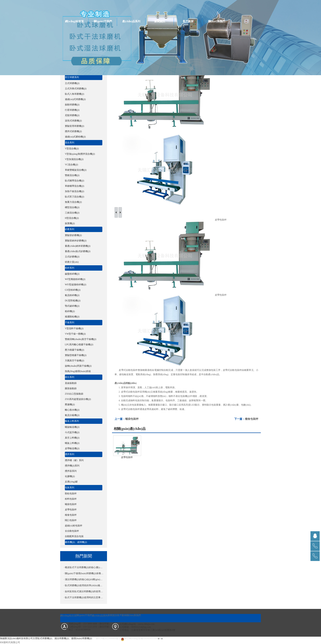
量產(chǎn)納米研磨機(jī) (78, 246)
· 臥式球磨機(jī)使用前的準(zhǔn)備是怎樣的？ (84, 585)
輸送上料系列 (72, 421)
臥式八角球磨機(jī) (74, 94)
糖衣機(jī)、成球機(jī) (76, 542)
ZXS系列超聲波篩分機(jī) (78, 399)
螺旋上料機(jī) (72, 443)
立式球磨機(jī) (72, 83)
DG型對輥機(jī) (73, 301)
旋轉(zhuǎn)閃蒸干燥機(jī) (78, 366)
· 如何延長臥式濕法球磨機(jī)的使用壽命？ (84, 591)
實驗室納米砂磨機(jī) (76, 241)
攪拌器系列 (71, 471)
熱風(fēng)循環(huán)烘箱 (78, 371)
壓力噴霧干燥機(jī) (74, 350)
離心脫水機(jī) (72, 410)
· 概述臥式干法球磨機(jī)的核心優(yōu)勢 (84, 567)
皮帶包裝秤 (71, 510)
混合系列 (70, 143)
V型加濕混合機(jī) (74, 159)
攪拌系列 (70, 454)
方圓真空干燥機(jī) (74, 361)
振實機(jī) (70, 223)
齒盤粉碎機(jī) (72, 274)
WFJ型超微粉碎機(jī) (76, 285)
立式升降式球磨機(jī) (76, 89)
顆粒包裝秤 (71, 494)
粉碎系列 (70, 268)
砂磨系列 (70, 229)
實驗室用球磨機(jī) (74, 126)
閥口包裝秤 (71, 520)
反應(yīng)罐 (71, 482)
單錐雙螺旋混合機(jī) (76, 170)
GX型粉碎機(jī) (73, 290)
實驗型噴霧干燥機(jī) (76, 355)
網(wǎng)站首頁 (74, 21)
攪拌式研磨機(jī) (73, 131)
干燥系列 (70, 323)
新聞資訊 (160, 21)
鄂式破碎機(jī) (72, 306)
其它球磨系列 (72, 77)
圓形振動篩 (71, 388)
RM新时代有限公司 (10, 642)
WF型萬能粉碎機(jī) (75, 279)
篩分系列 (70, 377)
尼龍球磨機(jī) (72, 115)
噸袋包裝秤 (71, 504)
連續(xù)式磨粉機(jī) (75, 137)
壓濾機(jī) (70, 405)
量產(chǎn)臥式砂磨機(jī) (78, 251)
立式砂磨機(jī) (72, 257)
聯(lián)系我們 (217, 21)
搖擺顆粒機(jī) (72, 317)
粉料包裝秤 (71, 499)
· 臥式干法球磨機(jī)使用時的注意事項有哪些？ (84, 597)
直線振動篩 (71, 383)
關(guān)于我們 (103, 21)
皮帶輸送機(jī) (72, 448)
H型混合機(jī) (72, 218)
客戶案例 (188, 21)
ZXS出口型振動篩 (74, 394)
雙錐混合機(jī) (72, 175)
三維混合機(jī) (72, 213)
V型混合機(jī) (72, 149)
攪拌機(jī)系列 (72, 466)
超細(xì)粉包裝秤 (74, 526)
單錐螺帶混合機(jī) (74, 186)
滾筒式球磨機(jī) (73, 121)
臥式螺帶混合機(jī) (74, 181)
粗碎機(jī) (70, 311)
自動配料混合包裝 (74, 536)
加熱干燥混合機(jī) (74, 191)
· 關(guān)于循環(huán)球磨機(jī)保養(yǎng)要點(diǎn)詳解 (84, 573)
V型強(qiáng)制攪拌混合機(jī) (80, 154)
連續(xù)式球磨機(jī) (75, 99)
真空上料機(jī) (72, 438)
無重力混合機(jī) (73, 202)
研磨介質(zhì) (72, 262)
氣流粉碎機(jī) (72, 295)
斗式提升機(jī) (72, 432)
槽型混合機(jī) (72, 207)
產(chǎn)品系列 (131, 21)
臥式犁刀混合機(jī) (74, 197)
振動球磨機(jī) (72, 105)
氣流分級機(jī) (72, 415)
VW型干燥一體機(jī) (75, 334)
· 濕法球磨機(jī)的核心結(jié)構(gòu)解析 (84, 579)
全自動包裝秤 (72, 531)
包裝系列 (70, 488)
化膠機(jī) (70, 476)
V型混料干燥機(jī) (74, 329)
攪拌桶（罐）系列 (74, 460)
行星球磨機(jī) (72, 110)
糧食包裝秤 (71, 515)
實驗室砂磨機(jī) (73, 235)
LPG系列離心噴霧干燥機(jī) (79, 345)
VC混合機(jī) (71, 165)
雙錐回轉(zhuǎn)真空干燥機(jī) (81, 339)
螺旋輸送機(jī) (72, 427)
